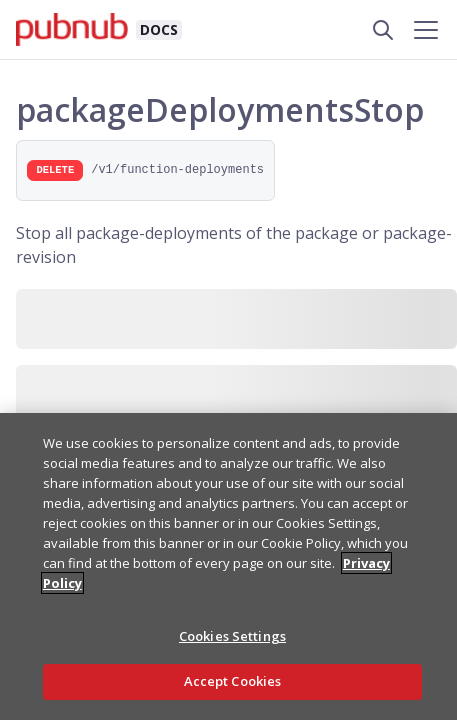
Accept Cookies (233, 681)
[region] (228, 566)
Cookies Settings (232, 636)
